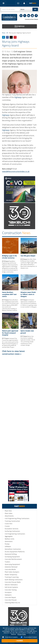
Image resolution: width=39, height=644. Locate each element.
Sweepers (8, 595)
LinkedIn (29, 16)
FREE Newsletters (18, 3)
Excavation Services (12, 529)
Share (4, 37)
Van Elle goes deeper (28, 256)
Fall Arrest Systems (11, 587)
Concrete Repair (10, 597)
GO (35, 9)
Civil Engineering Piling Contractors (17, 518)
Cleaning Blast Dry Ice (12, 603)
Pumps (7, 544)
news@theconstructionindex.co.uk (16, 172)
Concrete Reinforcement (13, 559)
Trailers (7, 562)
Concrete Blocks (10, 569)
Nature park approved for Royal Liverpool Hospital (10, 333)
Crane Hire (9, 524)
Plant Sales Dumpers (12, 572)
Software (8, 546)
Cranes (7, 526)
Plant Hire (8, 511)
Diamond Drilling (11, 554)
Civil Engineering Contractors (15, 534)
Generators (9, 541)
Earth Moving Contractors (14, 580)
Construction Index (9, 17)
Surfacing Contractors (12, 531)
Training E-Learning (12, 577)
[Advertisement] (19, 418)
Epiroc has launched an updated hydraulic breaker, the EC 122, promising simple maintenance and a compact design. (28, 341)
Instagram (21, 16)
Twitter (25, 16)
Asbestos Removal (11, 567)
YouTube (32, 16)
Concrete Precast (11, 600)
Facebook (36, 16)
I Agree (19, 641)
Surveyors (8, 592)
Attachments (9, 516)
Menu (3, 3)
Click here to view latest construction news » (13, 352)
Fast (33, 3)
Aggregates (9, 536)
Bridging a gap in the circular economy (9, 257)
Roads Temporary (11, 575)
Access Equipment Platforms (15, 552)
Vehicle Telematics (11, 585)
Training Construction (12, 521)
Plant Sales (9, 513)
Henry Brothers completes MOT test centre (9, 294)
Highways (18, 97)
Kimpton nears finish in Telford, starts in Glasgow (28, 294)
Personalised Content (29, 637)
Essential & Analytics (10, 637)
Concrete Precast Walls (13, 582)
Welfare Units (10, 539)
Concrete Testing (11, 590)
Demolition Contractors (13, 549)
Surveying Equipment (12, 557)
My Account (24, 3)
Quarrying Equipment (12, 564)
